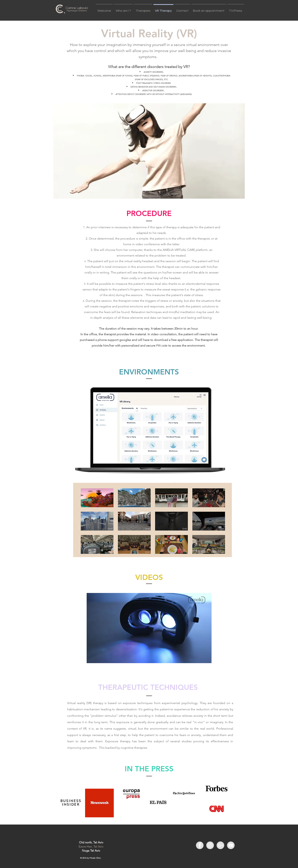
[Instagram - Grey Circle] (210, 845)
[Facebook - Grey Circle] (200, 845)
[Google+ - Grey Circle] (220, 845)
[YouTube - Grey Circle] (231, 845)
